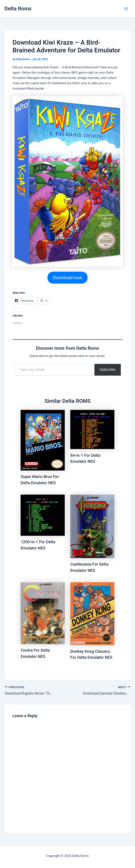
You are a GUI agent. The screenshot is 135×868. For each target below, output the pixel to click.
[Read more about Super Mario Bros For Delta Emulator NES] (43, 440)
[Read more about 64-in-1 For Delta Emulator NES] (92, 429)
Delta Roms (18, 9)
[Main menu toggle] (126, 9)
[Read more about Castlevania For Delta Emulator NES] (92, 526)
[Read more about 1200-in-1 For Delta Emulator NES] (43, 515)
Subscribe (108, 370)
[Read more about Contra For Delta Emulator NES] (43, 613)
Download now (67, 278)
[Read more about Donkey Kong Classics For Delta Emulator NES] (92, 614)
